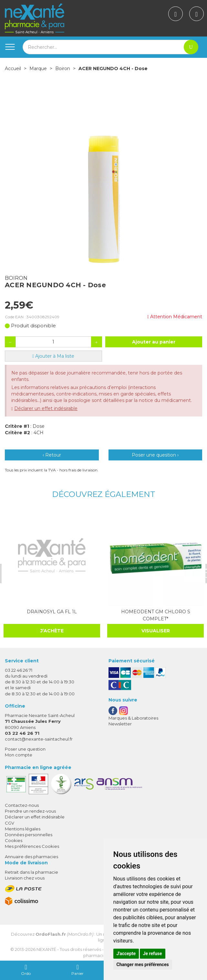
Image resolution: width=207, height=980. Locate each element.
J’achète (51, 630)
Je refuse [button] (153, 954)
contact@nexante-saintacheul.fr (39, 739)
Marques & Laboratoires (133, 718)
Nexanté (46, 949)
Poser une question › (155, 455)
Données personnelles (29, 834)
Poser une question (25, 749)
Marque (38, 68)
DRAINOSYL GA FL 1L (51, 611)
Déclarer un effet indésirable (46, 408)
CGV (10, 823)
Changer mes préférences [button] (143, 964)
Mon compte (19, 754)
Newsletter (120, 723)
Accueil (13, 68)
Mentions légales (23, 828)
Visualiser (154, 630)
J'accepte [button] (126, 954)
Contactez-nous (22, 805)
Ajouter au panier (154, 342)
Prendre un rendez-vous (30, 811)
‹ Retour (52, 455)
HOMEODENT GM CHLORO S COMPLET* (154, 615)
